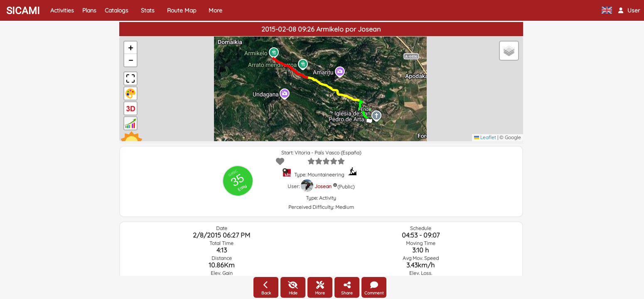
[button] (629, 10)
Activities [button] (62, 10)
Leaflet (485, 137)
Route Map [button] (182, 10)
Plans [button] (89, 10)
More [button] (215, 10)
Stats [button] (148, 10)
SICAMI (23, 11)
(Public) (346, 187)
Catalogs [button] (117, 10)
